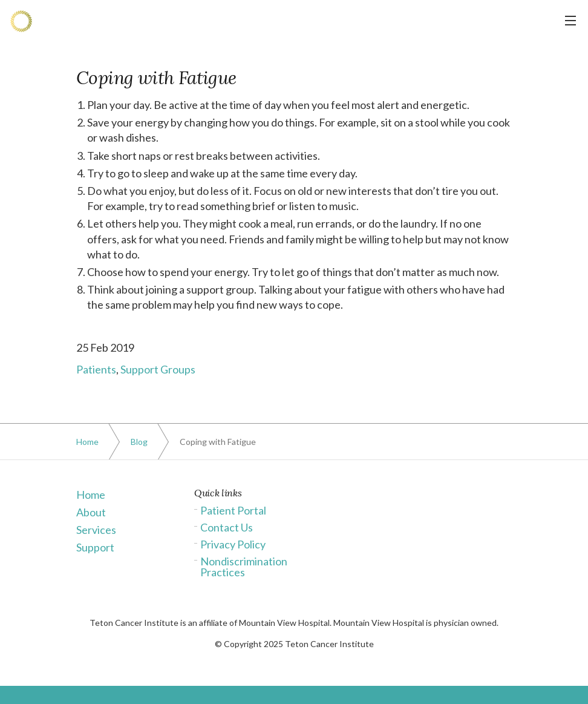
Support (95, 547)
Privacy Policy (233, 544)
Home (91, 495)
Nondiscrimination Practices (244, 567)
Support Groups (158, 369)
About (91, 512)
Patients (96, 369)
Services (96, 530)
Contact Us (227, 527)
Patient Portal (233, 510)
